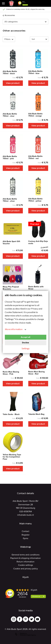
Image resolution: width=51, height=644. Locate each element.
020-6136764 (26, 511)
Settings (26, 348)
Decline (26, 343)
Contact (26, 531)
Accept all (26, 337)
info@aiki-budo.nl (26, 515)
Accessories (9, 15)
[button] (33, 3)
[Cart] (40, 3)
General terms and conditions (26, 555)
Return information (26, 562)
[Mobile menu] (3, 3)
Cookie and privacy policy (26, 569)
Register (26, 535)
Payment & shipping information (26, 558)
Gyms (26, 538)
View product (13, 83)
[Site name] (11, 3)
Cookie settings (26, 565)
